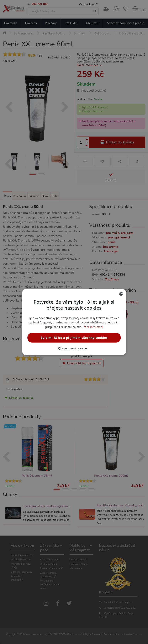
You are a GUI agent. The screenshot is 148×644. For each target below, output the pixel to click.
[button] (74, 348)
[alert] (74, 322)
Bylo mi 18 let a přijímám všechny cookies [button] (74, 338)
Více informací (93, 327)
